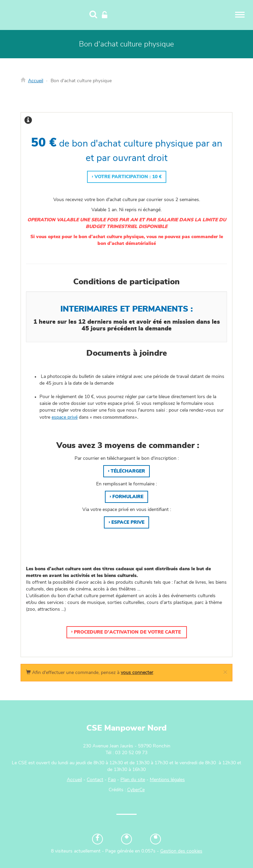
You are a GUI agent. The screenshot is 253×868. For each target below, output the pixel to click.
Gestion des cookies (181, 851)
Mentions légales (167, 780)
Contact (95, 780)
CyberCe (136, 790)
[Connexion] (105, 15)
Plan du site (133, 780)
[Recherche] (93, 15)
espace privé (65, 417)
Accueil (36, 81)
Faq (112, 780)
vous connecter (137, 673)
